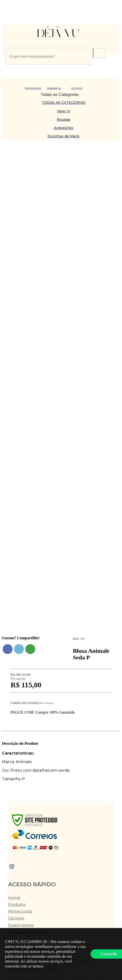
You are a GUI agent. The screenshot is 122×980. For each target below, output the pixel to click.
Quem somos (21, 925)
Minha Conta (20, 911)
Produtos (17, 904)
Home (14, 897)
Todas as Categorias (60, 95)
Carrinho (16, 918)
